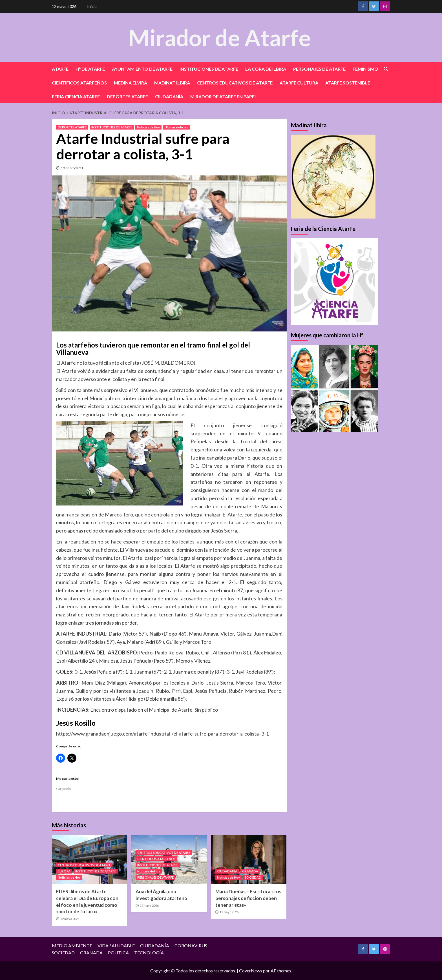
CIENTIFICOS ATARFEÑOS (79, 83)
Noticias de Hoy (148, 127)
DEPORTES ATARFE (127, 96)
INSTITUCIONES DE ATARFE (209, 69)
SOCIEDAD (253, 877)
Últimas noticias (176, 127)
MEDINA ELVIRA (131, 83)
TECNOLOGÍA (149, 953)
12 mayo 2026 (70, 919)
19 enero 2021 (72, 168)
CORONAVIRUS (191, 946)
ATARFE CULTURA (299, 83)
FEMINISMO (365, 69)
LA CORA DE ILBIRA (266, 69)
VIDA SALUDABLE (116, 946)
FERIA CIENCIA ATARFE (76, 96)
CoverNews (251, 971)
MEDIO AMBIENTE (72, 946)
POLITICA (118, 953)
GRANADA (250, 871)
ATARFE (60, 69)
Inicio (92, 6)
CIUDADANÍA (169, 96)
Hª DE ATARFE (90, 69)
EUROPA (64, 871)
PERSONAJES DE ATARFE (319, 69)
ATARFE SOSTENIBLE (348, 83)
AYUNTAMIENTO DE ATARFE (142, 69)
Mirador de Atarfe (220, 37)
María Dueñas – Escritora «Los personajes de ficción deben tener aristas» (248, 898)
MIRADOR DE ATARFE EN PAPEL (224, 96)
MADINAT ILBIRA (172, 83)
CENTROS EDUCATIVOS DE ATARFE (235, 83)
